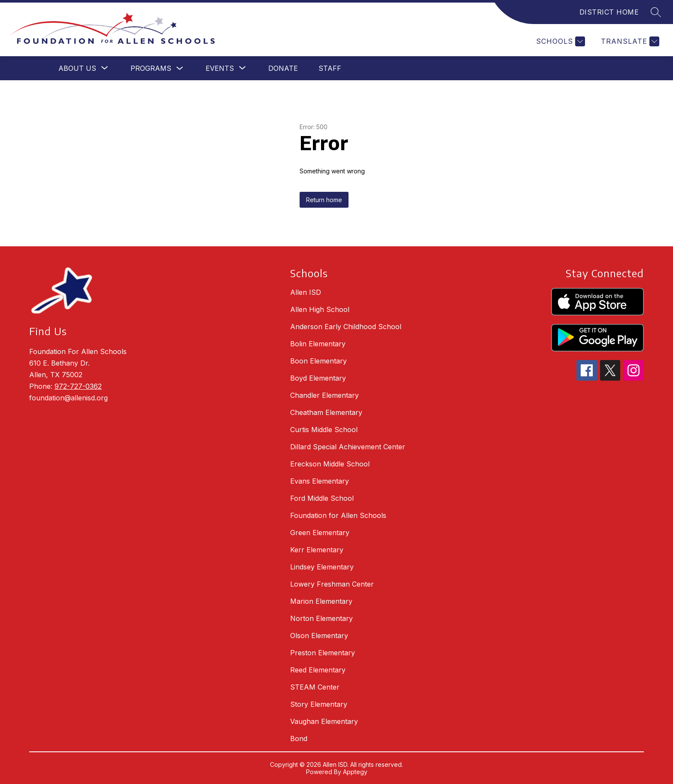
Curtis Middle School (324, 430)
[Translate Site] (629, 41)
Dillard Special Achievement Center (348, 447)
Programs (151, 68)
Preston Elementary (323, 653)
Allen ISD (306, 292)
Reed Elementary (318, 670)
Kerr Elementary (317, 550)
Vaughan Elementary (324, 721)
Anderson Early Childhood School (346, 327)
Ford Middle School (322, 498)
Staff (330, 68)
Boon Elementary (318, 361)
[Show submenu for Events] (220, 68)
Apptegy (355, 772)
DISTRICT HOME (609, 12)
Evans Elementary (320, 481)
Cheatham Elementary (326, 412)
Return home (324, 200)
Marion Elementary (321, 601)
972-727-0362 (78, 386)
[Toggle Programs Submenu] (180, 68)
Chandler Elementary (324, 395)
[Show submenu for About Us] (77, 68)
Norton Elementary (321, 618)
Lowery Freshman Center (332, 584)
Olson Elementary (319, 636)
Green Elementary (320, 533)
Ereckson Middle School (330, 464)
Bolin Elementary (318, 344)
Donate (283, 68)
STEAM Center (315, 687)
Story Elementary (319, 704)
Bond (299, 739)
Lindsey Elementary (322, 567)
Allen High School (320, 309)
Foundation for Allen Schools (338, 515)
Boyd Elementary (318, 378)
